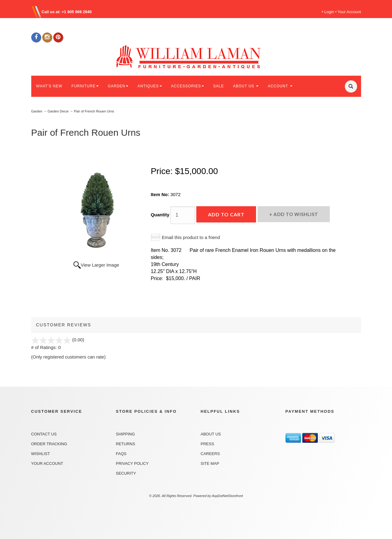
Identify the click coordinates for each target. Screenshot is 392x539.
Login (329, 12)
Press (207, 444)
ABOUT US (246, 86)
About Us (211, 434)
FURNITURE (85, 86)
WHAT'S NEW (49, 86)
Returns (125, 444)
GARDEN (118, 86)
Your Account (349, 12)
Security (126, 473)
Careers (210, 454)
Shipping (125, 434)
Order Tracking (49, 444)
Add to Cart (226, 214)
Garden (37, 111)
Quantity (160, 215)
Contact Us (44, 434)
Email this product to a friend (191, 237)
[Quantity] (183, 215)
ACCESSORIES (188, 86)
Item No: (160, 194)
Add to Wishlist (295, 214)
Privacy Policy (132, 463)
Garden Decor (58, 111)
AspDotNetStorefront (228, 496)
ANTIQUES (150, 86)
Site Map (210, 463)
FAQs (121, 454)
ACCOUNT (280, 86)
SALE (219, 86)
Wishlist (41, 454)
